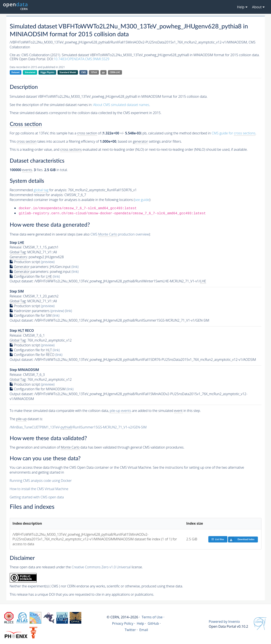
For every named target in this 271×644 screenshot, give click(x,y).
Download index (241, 539)
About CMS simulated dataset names (121, 105)
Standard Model (68, 72)
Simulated (30, 72)
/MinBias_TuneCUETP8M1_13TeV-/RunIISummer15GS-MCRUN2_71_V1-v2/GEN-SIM (78, 427)
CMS (84, 72)
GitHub (153, 623)
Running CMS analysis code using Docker (41, 481)
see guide (142, 200)
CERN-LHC (115, 72)
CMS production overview (120, 234)
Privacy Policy (123, 623)
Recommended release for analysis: (37, 195)
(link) (75, 267)
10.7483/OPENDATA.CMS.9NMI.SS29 (81, 59)
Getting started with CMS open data (37, 497)
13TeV (94, 72)
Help (140, 623)
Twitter (130, 630)
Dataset (16, 72)
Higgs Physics (47, 72)
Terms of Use (152, 617)
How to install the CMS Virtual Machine (39, 489)
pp (103, 72)
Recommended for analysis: (38, 190)
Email (144, 630)
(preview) (48, 262)
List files (218, 539)
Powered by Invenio (224, 622)
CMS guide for (234, 133)
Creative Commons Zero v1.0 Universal (101, 567)
